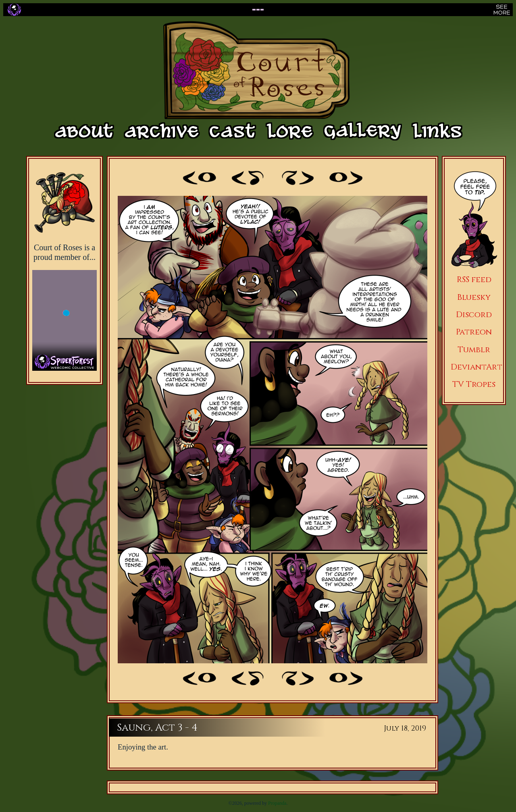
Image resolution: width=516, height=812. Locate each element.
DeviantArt (476, 367)
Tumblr (474, 350)
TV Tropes (474, 384)
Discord (474, 315)
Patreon (474, 332)
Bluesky (474, 297)
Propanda (277, 803)
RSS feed (474, 279)
